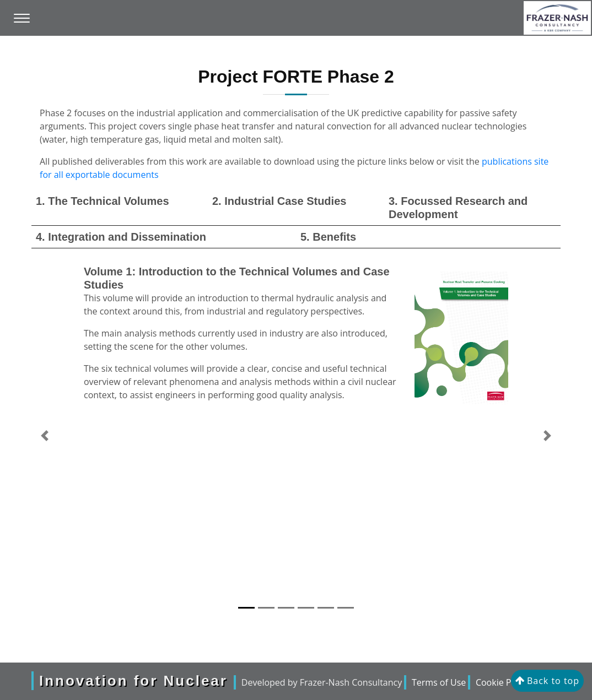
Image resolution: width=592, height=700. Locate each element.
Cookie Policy (503, 682)
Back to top (547, 681)
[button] (45, 436)
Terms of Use (439, 682)
